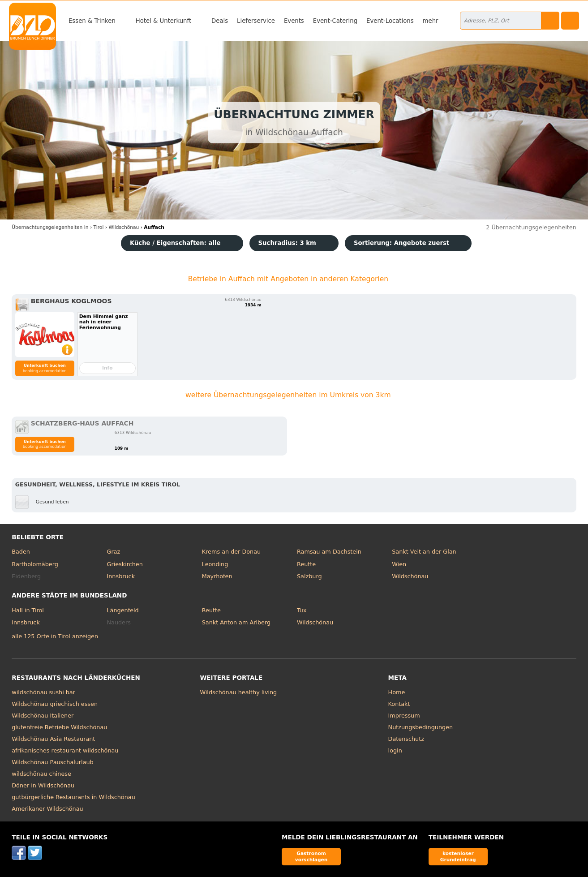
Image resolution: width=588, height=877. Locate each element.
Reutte (306, 564)
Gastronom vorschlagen (311, 856)
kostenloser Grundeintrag (458, 856)
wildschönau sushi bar (43, 692)
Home (397, 692)
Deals (220, 21)
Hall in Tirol (28, 610)
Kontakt (399, 704)
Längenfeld (123, 610)
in (50, 227)
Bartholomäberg (35, 564)
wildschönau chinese (41, 774)
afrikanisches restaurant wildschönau (65, 750)
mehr (431, 21)
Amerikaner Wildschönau (47, 809)
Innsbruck (121, 576)
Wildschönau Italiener (43, 716)
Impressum (404, 716)
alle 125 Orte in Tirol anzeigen (55, 636)
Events (294, 21)
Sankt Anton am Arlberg (236, 622)
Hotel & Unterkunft (163, 21)
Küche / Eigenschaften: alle (175, 243)
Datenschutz (406, 739)
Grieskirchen (125, 564)
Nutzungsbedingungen (421, 727)
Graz (114, 552)
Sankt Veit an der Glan (424, 552)
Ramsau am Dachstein (329, 552)
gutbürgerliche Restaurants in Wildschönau (73, 797)
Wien (399, 564)
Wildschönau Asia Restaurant (53, 739)
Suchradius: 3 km (287, 243)
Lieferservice (256, 21)
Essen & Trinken (92, 21)
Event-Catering (335, 21)
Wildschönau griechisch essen (55, 704)
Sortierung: (401, 243)
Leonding (215, 564)
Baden (21, 552)
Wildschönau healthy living (238, 692)
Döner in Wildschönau (43, 785)
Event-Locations (390, 21)
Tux (302, 610)
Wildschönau (410, 576)
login (395, 750)
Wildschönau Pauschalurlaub (52, 762)
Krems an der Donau (231, 552)
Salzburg (309, 576)
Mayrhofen (217, 576)
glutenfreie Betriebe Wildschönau (59, 727)
